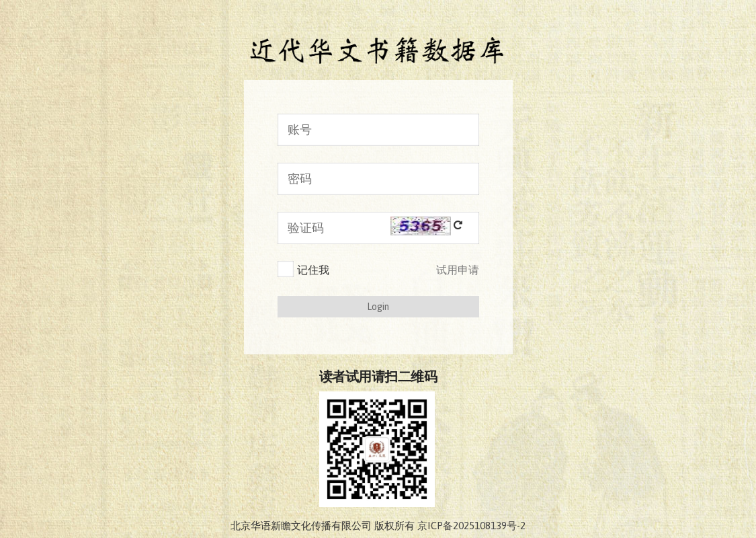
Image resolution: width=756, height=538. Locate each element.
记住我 (303, 269)
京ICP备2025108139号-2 (471, 526)
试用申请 (458, 270)
